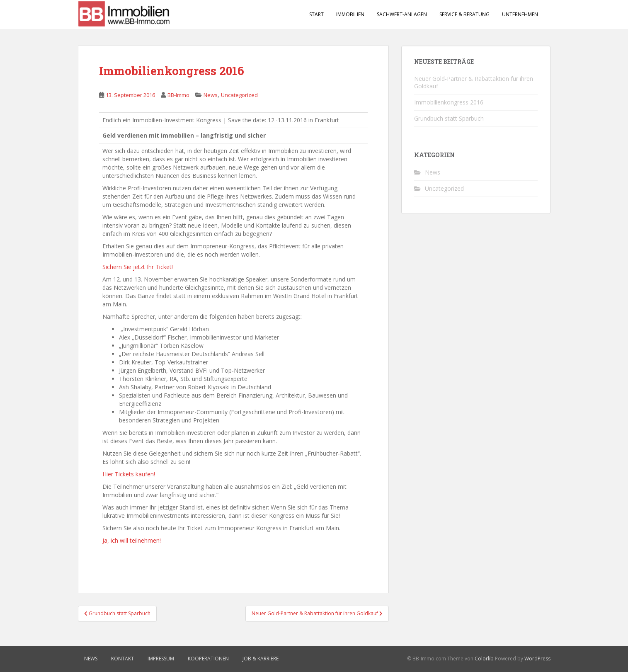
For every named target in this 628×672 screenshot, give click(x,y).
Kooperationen (208, 659)
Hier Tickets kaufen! (129, 474)
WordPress (537, 659)
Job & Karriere (261, 659)
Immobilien (350, 14)
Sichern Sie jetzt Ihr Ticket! (138, 267)
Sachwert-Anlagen (402, 14)
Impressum (161, 659)
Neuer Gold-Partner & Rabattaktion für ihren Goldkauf (474, 82)
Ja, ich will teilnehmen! (132, 540)
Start (316, 14)
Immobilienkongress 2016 (449, 102)
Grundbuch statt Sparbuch (449, 118)
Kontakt (122, 659)
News (211, 95)
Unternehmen (520, 14)
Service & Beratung (464, 14)
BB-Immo (178, 95)
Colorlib (484, 659)
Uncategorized (239, 95)
